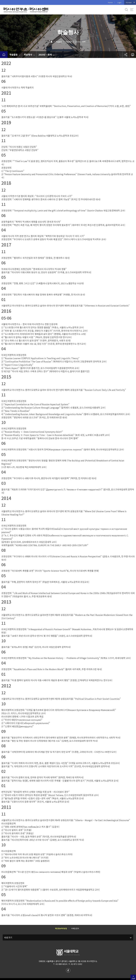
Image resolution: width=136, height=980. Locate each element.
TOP (133, 978)
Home (110, 2)
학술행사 (69, 42)
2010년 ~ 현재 (80, 42)
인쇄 (133, 55)
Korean (129, 2)
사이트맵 (132, 10)
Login (119, 2)
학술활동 (59, 42)
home (4, 55)
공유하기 (126, 55)
